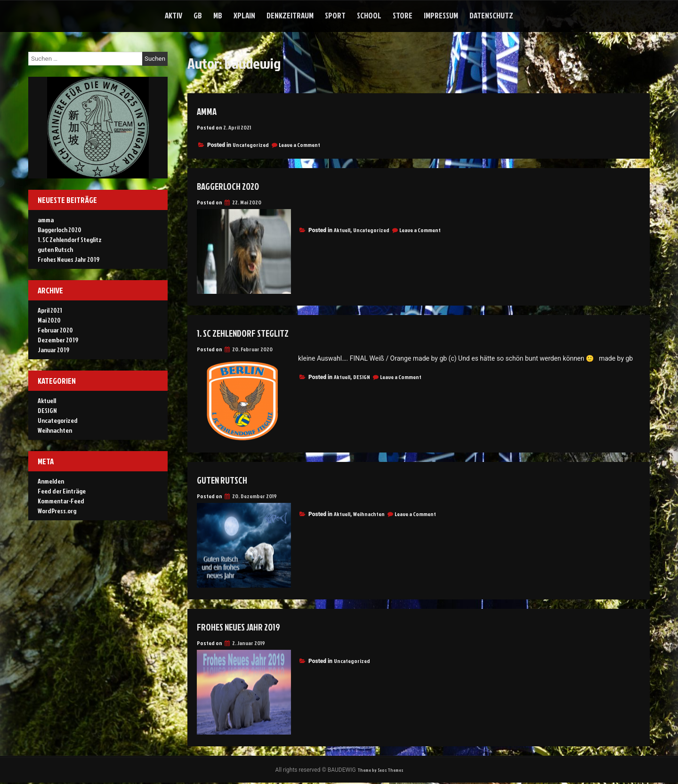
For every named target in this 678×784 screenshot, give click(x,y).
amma (209, 111)
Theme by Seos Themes (380, 771)
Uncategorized (251, 145)
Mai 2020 (49, 320)
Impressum (441, 15)
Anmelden (51, 481)
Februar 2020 (55, 330)
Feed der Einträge (62, 491)
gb (198, 15)
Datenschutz (491, 15)
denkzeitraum (290, 15)
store (403, 15)
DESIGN (362, 377)
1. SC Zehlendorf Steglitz (254, 332)
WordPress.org (57, 511)
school (369, 15)
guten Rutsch (228, 479)
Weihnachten (369, 514)
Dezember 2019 (58, 340)
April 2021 (50, 310)
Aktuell (342, 230)
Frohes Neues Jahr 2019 (249, 626)
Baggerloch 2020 (236, 186)
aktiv (174, 15)
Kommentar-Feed (61, 501)
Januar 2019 (53, 350)
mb (218, 15)
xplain (244, 15)
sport (335, 15)
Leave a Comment (299, 145)
